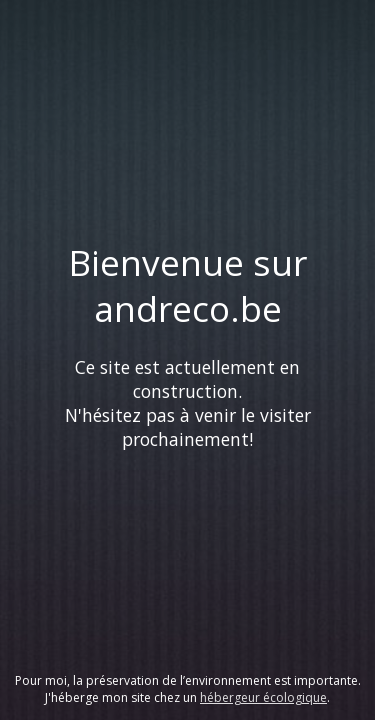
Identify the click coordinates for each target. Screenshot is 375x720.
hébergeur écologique (263, 697)
